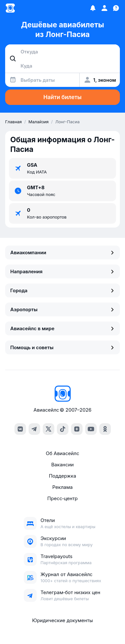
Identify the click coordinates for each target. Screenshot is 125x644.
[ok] (105, 429)
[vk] (20, 429)
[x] (49, 429)
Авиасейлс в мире (62, 328)
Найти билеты (62, 97)
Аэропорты (62, 309)
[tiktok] (63, 429)
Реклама (62, 487)
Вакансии (63, 465)
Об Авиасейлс (62, 453)
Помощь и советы (62, 347)
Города (62, 290)
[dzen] (77, 429)
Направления (62, 271)
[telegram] (34, 429)
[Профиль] (104, 8)
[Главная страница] (10, 8)
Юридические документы (62, 620)
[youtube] (91, 429)
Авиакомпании (62, 252)
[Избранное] (93, 8)
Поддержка (62, 476)
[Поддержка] (116, 8)
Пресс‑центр (62, 498)
